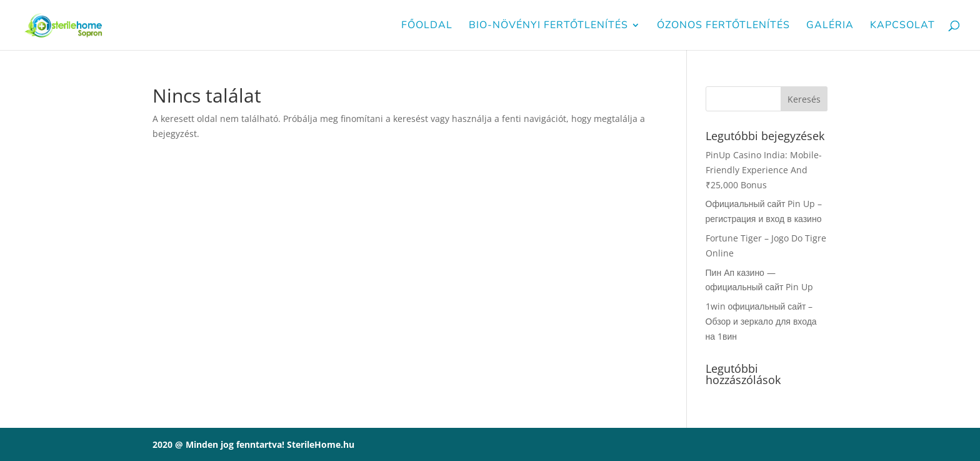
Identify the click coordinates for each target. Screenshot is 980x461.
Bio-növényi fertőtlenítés (548, 26)
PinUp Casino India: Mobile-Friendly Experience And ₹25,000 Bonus (764, 170)
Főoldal (427, 26)
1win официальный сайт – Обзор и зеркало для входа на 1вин (761, 321)
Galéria (830, 26)
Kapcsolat (902, 26)
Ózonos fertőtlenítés (723, 26)
